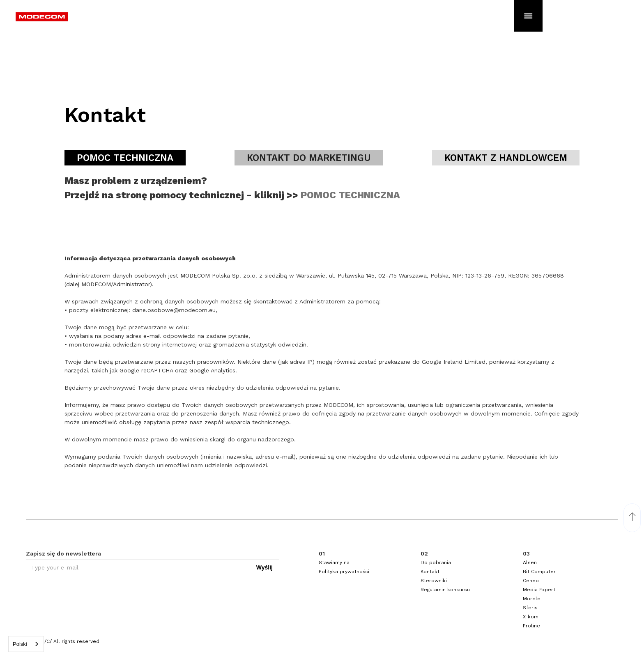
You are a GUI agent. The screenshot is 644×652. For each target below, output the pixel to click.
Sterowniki (434, 581)
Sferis (530, 608)
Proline (531, 626)
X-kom (531, 617)
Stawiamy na (334, 562)
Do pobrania (436, 562)
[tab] (125, 158)
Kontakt (430, 572)
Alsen (530, 562)
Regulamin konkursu (445, 590)
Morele (532, 599)
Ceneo (531, 581)
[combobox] (26, 644)
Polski (20, 644)
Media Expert (539, 590)
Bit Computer (539, 572)
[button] (528, 14)
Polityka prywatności (344, 572)
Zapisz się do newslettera (63, 553)
